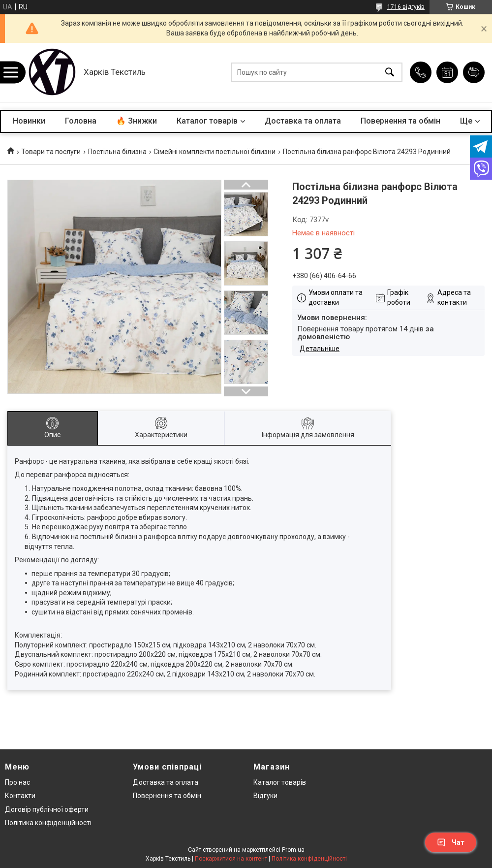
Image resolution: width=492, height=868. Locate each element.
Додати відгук (474, 72)
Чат (451, 842)
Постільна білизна (117, 152)
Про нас (17, 782)
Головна (81, 121)
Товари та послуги (51, 152)
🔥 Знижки (137, 121)
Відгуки (265, 796)
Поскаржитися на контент (231, 859)
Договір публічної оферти (47, 809)
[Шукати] (390, 73)
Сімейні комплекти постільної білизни (215, 152)
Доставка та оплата (303, 121)
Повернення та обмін (400, 121)
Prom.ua (293, 850)
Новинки (29, 121)
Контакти (20, 796)
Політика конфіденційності (48, 823)
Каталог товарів (207, 121)
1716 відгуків (406, 7)
